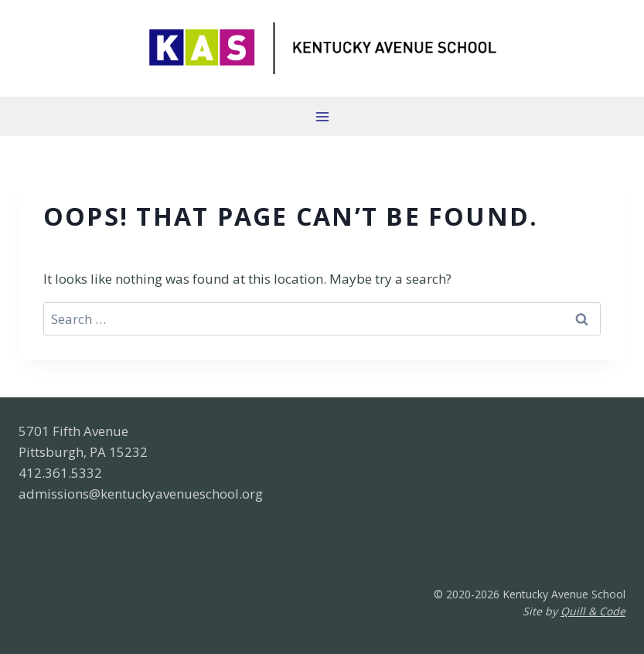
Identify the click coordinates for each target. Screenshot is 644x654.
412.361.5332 (60, 473)
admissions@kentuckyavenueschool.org (141, 494)
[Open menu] (322, 116)
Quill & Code (593, 611)
